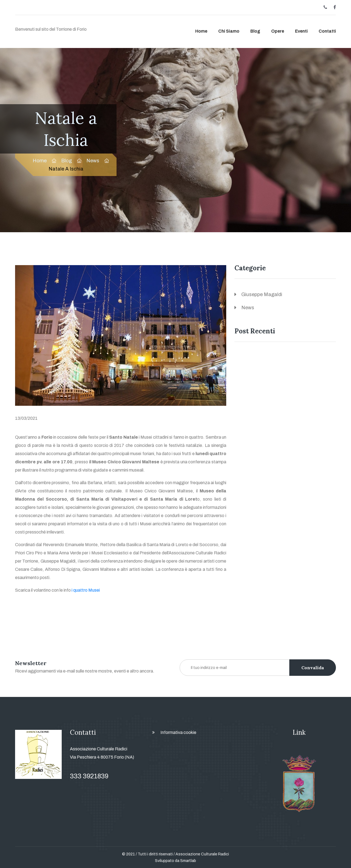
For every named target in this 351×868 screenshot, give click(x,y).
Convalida (313, 668)
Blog (255, 31)
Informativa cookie (178, 732)
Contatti (327, 31)
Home (201, 31)
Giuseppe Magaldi (262, 294)
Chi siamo (229, 31)
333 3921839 (89, 776)
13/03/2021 (26, 418)
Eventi (301, 31)
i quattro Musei (86, 590)
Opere (278, 31)
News (93, 161)
